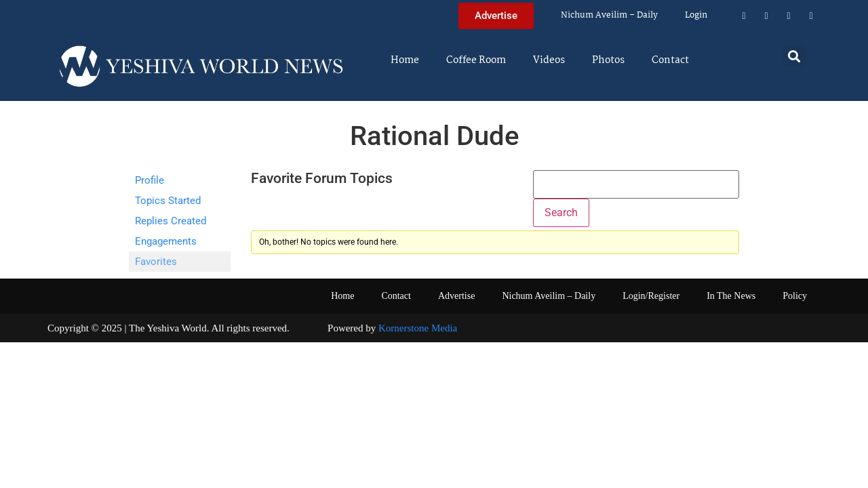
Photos (608, 60)
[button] (794, 56)
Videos (549, 60)
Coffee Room (476, 60)
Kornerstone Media (418, 328)
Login (696, 15)
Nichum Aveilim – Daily (609, 15)
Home (405, 60)
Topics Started (168, 201)
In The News (731, 296)
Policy (795, 296)
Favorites (156, 262)
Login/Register (651, 296)
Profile (150, 180)
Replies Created (171, 221)
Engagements (166, 241)
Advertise (456, 296)
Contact (670, 60)
